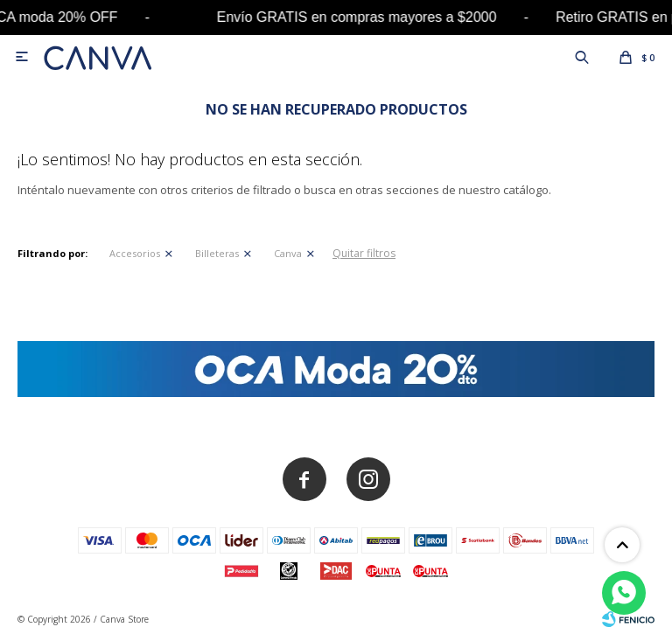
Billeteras (217, 253)
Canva (288, 253)
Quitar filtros (364, 253)
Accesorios (135, 253)
